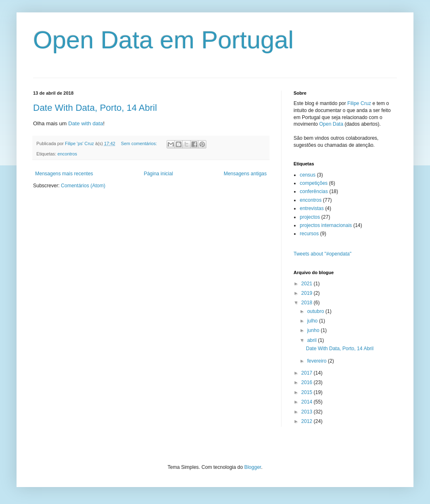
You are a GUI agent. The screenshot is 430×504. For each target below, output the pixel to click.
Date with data (86, 123)
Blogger (253, 467)
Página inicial (159, 174)
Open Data (331, 124)
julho (313, 321)
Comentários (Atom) (83, 186)
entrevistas (312, 208)
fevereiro (318, 361)
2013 (308, 412)
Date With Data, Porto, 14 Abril (95, 108)
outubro (316, 311)
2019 (308, 293)
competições (314, 183)
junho (314, 330)
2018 (308, 303)
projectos (310, 217)
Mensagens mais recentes (64, 174)
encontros (67, 154)
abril (313, 340)
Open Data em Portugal (163, 40)
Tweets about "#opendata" (322, 254)
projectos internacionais (326, 225)
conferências (314, 191)
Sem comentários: (140, 143)
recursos (309, 234)
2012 (308, 421)
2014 (308, 402)
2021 (308, 284)
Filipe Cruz (359, 103)
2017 (308, 373)
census (308, 175)
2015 (308, 392)
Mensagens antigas (245, 174)
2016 (308, 382)
